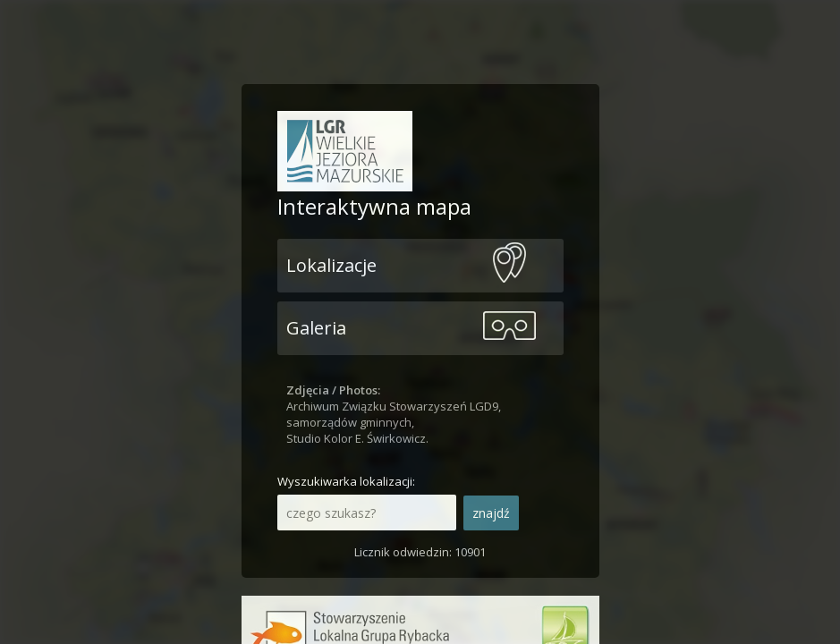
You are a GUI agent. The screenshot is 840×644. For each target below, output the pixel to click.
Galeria (316, 328)
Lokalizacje (331, 265)
